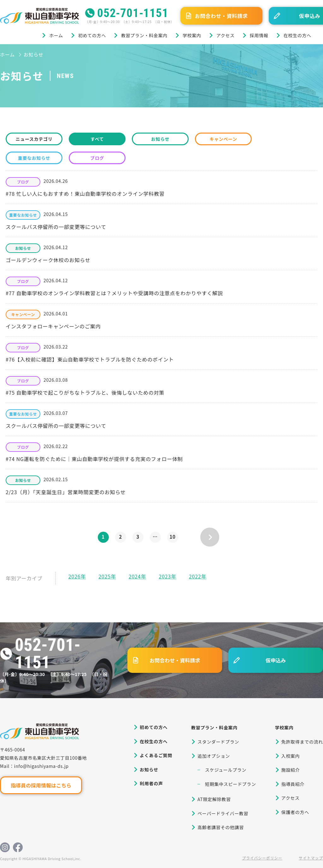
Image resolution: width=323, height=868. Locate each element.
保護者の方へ (295, 812)
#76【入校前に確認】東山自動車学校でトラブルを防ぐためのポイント (90, 359)
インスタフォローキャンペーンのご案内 (53, 326)
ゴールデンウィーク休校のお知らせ (48, 260)
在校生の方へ (297, 35)
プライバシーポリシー (262, 858)
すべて (97, 139)
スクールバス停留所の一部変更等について (56, 227)
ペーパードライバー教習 (223, 813)
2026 (75, 576)
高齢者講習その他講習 (221, 827)
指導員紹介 (293, 784)
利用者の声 (151, 783)
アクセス (226, 35)
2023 (165, 576)
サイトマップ (311, 858)
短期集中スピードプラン (231, 784)
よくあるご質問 (156, 755)
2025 (105, 576)
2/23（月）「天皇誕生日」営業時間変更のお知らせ (66, 492)
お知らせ (160, 139)
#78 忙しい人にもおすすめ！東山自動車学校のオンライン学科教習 (85, 194)
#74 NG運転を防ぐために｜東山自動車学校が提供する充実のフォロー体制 (94, 459)
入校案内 (291, 756)
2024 (135, 576)
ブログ (97, 158)
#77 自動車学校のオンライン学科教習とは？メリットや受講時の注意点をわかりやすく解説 (114, 293)
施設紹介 (291, 770)
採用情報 (259, 35)
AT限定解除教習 (214, 799)
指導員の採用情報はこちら (41, 785)
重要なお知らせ (34, 158)
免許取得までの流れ (302, 742)
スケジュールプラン (226, 770)
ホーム (56, 35)
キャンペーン (223, 139)
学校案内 (192, 35)
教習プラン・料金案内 (144, 35)
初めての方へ (92, 35)
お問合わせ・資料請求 (221, 16)
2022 (195, 576)
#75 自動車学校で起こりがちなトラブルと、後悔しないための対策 (85, 392)
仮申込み (276, 660)
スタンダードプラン (218, 742)
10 (172, 537)
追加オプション (214, 756)
